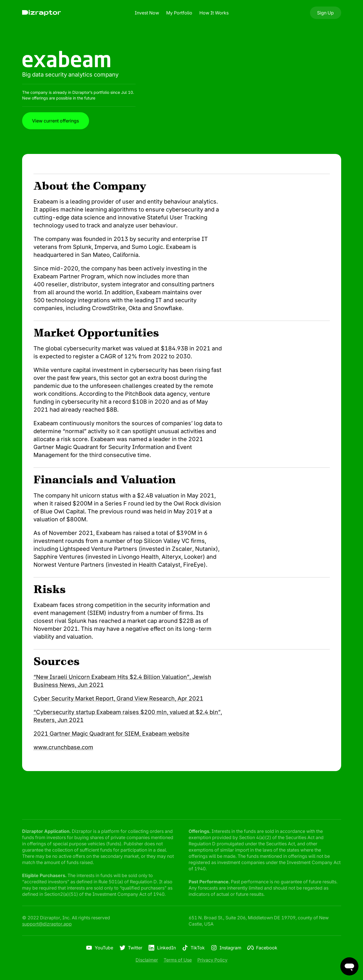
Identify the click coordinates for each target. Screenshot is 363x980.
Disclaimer (147, 960)
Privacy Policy (212, 960)
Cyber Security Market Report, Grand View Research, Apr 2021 (118, 699)
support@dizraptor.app (47, 924)
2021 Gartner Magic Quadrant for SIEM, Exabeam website (111, 734)
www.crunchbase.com (63, 747)
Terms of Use (178, 960)
